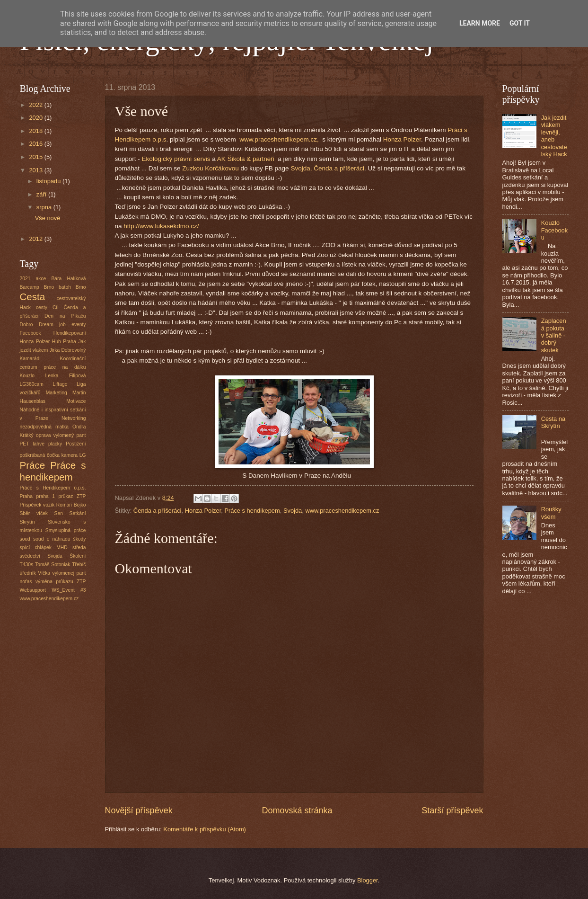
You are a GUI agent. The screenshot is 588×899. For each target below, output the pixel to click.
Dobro (26, 325)
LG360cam (32, 384)
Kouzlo (27, 376)
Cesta (33, 297)
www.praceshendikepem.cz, (280, 139)
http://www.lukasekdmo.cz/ (161, 226)
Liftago (60, 384)
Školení (78, 556)
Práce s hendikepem (252, 511)
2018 (36, 131)
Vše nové (48, 218)
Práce (33, 465)
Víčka (44, 573)
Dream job (52, 325)
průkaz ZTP (72, 496)
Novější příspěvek (139, 810)
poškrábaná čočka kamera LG (53, 455)
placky (55, 444)
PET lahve (32, 444)
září (42, 194)
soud (25, 539)
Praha (26, 496)
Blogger (368, 880)
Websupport (33, 590)
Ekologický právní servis (177, 159)
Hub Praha (64, 342)
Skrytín (27, 522)
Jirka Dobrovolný (68, 350)
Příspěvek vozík (37, 505)
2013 (36, 170)
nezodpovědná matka (44, 427)
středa (79, 547)
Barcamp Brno (37, 287)
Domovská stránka (297, 810)
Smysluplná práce (66, 530)
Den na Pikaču (65, 316)
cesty (42, 307)
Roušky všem (551, 513)
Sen (59, 513)
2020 (36, 118)
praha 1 (46, 496)
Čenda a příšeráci (158, 511)
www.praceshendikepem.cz (342, 511)
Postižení (76, 444)
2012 (36, 239)
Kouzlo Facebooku (555, 230)
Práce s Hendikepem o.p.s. (53, 488)
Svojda (293, 511)
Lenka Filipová (65, 376)
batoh (65, 287)
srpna (45, 207)
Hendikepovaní (70, 333)
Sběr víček (34, 513)
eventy (79, 325)
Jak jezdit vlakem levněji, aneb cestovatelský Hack (554, 136)
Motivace (76, 401)
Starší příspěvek (452, 810)
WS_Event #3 (69, 590)
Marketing (57, 393)
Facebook (31, 333)
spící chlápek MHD (44, 547)
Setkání (78, 513)
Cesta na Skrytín (553, 422)
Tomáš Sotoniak (53, 565)
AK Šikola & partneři (247, 159)
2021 (25, 279)
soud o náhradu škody (59, 539)
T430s (27, 565)
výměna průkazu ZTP (61, 582)
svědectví (30, 556)
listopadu (49, 181)
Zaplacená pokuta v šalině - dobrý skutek (554, 335)
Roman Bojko (71, 505)
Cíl (56, 307)
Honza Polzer (402, 139)
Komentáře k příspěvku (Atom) (205, 829)
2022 (36, 105)
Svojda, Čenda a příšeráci (327, 168)
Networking (74, 418)
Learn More (480, 23)
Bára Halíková (69, 279)
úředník (28, 573)
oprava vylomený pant (61, 435)
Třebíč (79, 565)
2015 (36, 157)
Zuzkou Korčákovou (210, 168)
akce (41, 279)
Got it (520, 23)
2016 (36, 144)
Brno (81, 287)
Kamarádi (30, 359)
